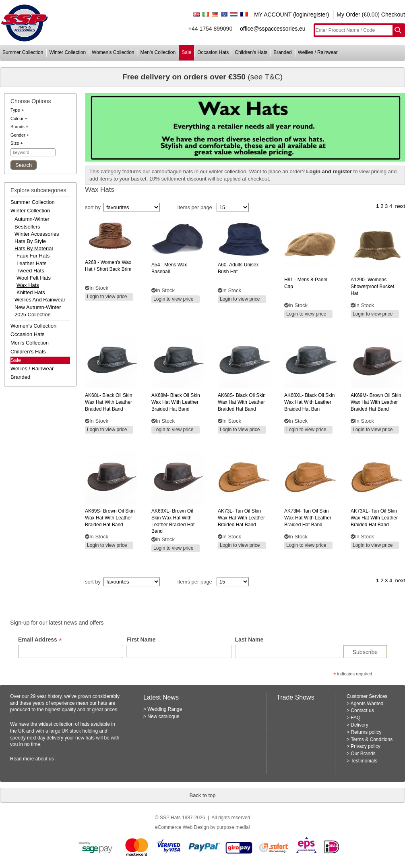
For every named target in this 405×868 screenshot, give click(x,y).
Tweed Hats (30, 271)
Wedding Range (165, 709)
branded (282, 52)
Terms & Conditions (372, 739)
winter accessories (37, 234)
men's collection (158, 52)
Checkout (393, 15)
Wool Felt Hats (34, 278)
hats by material (34, 248)
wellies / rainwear (318, 52)
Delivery (359, 725)
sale (186, 52)
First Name (141, 640)
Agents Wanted (367, 704)
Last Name (249, 640)
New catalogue (163, 716)
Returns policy (366, 732)
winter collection (67, 52)
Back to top (202, 795)
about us (45, 759)
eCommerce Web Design (182, 827)
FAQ (355, 718)
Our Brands (363, 754)
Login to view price (107, 297)
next (400, 206)
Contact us (362, 710)
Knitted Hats (31, 292)
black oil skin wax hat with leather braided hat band (108, 402)
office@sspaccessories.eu (273, 29)
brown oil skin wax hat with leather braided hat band (376, 402)
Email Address (40, 640)
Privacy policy (365, 746)
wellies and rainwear (40, 300)
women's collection (113, 52)
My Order (348, 15)
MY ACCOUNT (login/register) (291, 15)
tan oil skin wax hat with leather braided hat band (241, 518)
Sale (16, 360)
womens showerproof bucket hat (372, 287)
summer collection (23, 52)
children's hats (251, 52)
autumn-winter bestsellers (32, 223)
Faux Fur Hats (33, 256)
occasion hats (213, 52)
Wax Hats (28, 285)
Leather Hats (31, 263)
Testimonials (364, 761)
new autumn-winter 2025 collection (38, 311)
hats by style (30, 241)
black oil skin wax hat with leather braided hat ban (309, 402)
